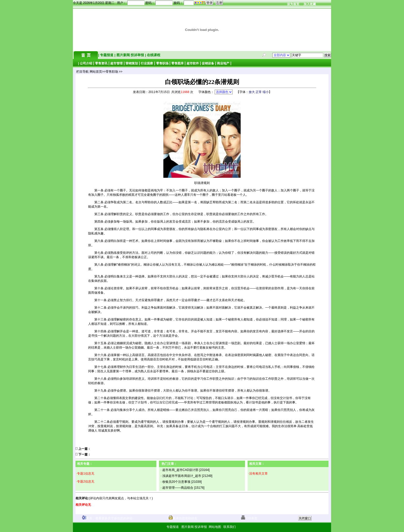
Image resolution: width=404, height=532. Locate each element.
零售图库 (178, 63)
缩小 (266, 92)
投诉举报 (138, 55)
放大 (252, 92)
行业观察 (147, 63)
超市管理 (116, 63)
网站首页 (96, 72)
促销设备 (208, 63)
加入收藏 (310, 4)
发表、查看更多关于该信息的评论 (107, 518)
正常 (259, 92)
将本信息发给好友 (183, 518)
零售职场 (162, 63)
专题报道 (107, 55)
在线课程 (153, 55)
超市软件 (193, 63)
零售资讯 (101, 63)
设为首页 (293, 4)
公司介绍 (86, 63)
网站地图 (215, 527)
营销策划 (132, 63)
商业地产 (223, 63)
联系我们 (230, 527)
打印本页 (249, 518)
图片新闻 (123, 55)
